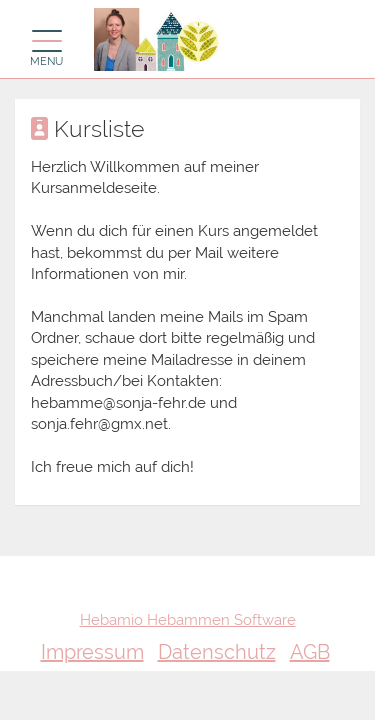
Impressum (92, 652)
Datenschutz (217, 652)
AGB (310, 652)
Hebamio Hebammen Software (188, 620)
